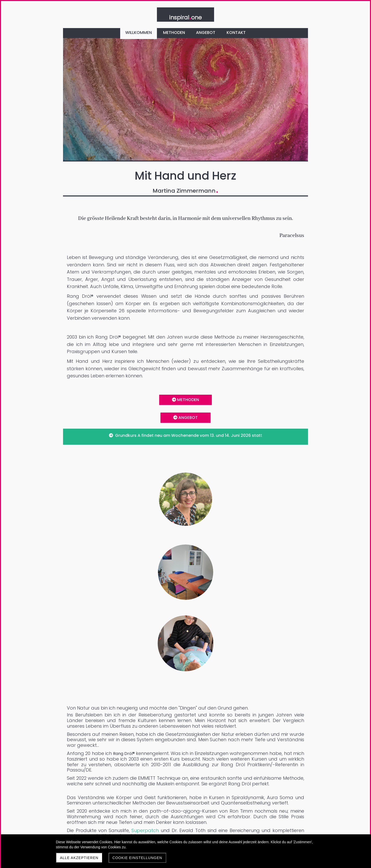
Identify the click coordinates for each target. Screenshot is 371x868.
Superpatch (218, 610)
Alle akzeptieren (79, 858)
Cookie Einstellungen (137, 858)
